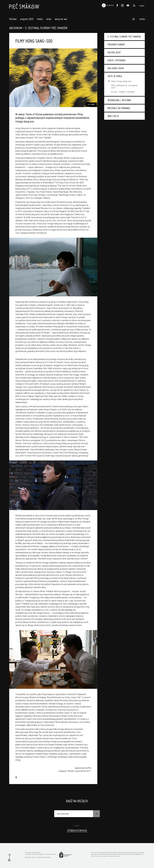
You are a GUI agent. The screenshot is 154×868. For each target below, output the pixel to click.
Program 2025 (27, 20)
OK (96, 814)
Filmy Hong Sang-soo (121, 81)
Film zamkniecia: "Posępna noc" (124, 87)
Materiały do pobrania (119, 108)
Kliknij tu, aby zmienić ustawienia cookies (108, 856)
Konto (142, 19)
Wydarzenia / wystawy (119, 100)
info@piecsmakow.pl (77, 830)
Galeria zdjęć (114, 52)
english (142, 6)
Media (40, 20)
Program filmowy (116, 45)
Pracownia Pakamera (38, 854)
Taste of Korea (115, 76)
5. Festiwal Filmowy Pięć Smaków (124, 37)
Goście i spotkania (116, 60)
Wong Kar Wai (61, 20)
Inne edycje (113, 116)
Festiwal (13, 20)
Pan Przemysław (51, 854)
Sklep (49, 20)
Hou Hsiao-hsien (116, 68)
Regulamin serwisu (31, 857)
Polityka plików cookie (44, 857)
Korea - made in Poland (123, 92)
